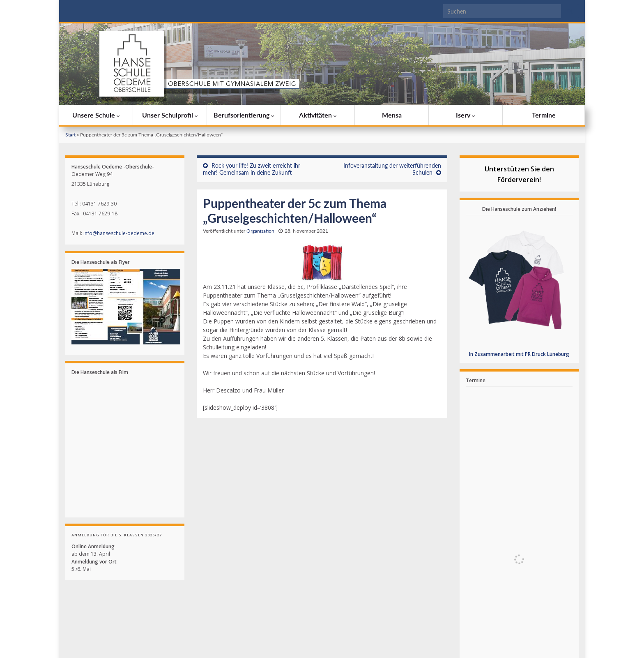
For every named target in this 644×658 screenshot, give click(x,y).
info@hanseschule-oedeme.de (119, 233)
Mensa (392, 115)
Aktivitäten (318, 115)
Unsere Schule (96, 115)
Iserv (466, 115)
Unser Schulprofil (170, 115)
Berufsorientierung (244, 115)
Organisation (260, 231)
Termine (544, 115)
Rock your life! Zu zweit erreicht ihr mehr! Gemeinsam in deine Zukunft (252, 169)
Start (70, 135)
